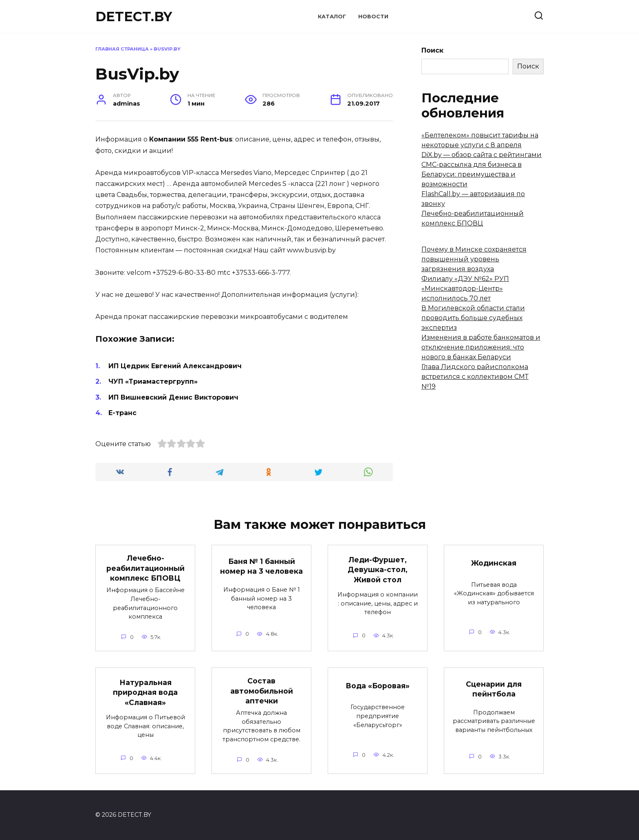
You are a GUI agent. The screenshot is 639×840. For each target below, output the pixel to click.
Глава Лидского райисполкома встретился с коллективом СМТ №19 (475, 377)
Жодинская (494, 563)
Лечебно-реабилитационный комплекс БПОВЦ (145, 568)
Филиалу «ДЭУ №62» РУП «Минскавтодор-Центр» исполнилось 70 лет (465, 288)
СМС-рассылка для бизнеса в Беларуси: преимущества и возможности (472, 174)
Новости (373, 17)
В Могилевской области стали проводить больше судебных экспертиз (473, 318)
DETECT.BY (134, 17)
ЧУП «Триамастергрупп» (153, 381)
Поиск (432, 50)
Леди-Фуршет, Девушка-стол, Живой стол (378, 569)
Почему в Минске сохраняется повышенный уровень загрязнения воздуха (474, 259)
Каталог (332, 17)
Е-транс (122, 413)
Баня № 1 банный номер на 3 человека (261, 566)
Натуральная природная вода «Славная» (145, 692)
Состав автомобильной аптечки (262, 691)
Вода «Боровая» (378, 686)
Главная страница (122, 49)
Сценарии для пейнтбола (494, 689)
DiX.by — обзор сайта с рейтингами (481, 155)
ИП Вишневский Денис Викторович (173, 397)
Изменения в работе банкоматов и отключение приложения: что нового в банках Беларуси (481, 347)
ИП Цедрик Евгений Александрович (175, 366)
